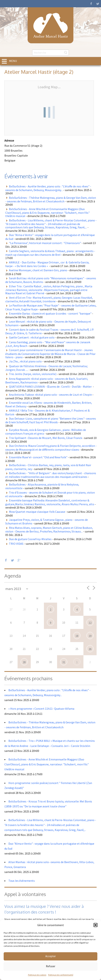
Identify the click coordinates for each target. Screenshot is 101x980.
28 (24, 662)
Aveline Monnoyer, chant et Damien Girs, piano (38, 270)
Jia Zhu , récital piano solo (25, 361)
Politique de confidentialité (61, 975)
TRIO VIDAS (16, 544)
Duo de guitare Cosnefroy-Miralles (30, 539)
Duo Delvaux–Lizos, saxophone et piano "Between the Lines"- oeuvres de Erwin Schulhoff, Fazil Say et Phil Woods (51, 420)
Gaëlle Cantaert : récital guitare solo (32, 337)
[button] (96, 925)
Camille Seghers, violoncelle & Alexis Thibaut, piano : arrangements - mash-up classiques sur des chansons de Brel (50, 253)
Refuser (51, 966)
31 (64, 662)
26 (90, 649)
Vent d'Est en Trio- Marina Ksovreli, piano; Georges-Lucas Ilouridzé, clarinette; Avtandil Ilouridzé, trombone (49, 299)
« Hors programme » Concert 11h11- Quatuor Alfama (41, 709)
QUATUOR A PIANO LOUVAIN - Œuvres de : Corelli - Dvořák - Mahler (51, 387)
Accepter (51, 956)
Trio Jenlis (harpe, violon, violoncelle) (33, 374)
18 (77, 636)
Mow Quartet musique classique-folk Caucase (37, 512)
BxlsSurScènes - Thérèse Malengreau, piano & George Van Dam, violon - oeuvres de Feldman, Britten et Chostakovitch (51, 199)
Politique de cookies (37, 975)
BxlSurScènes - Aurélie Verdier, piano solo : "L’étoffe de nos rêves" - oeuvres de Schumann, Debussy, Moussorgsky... (48, 188)
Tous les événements (22, 881)
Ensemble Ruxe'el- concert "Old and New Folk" (38, 457)
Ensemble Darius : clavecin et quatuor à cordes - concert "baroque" (50, 313)
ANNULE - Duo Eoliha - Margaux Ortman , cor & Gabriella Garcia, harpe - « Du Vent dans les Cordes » (47, 264)
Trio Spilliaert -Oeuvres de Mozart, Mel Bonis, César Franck (45, 438)
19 (90, 636)
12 (90, 623)
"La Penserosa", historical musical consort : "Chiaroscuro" (45, 243)
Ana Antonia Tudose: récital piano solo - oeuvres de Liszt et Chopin (50, 395)
